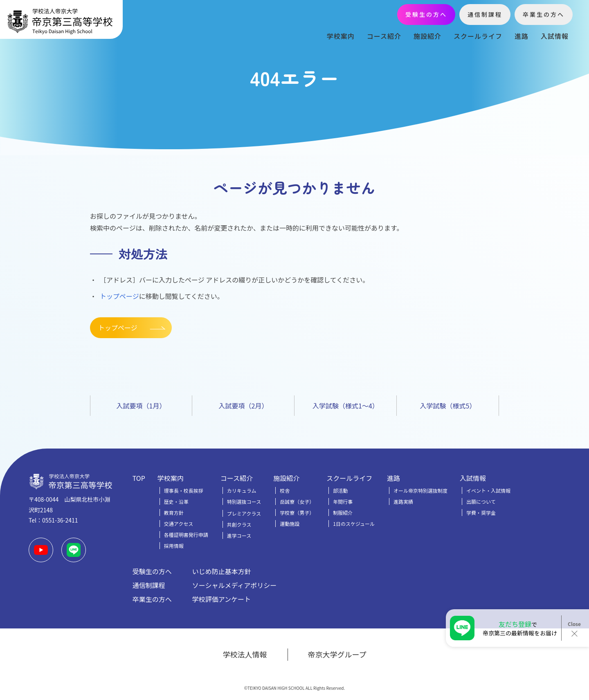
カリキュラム (242, 490)
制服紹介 (343, 513)
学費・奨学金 (481, 513)
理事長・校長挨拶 (184, 490)
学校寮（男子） (297, 513)
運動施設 (290, 524)
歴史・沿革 (176, 501)
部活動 (340, 490)
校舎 (285, 490)
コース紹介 (384, 36)
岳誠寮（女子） (297, 501)
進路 (522, 36)
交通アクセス (179, 524)
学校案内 (341, 36)
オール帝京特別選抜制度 (420, 490)
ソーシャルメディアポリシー (235, 585)
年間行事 (343, 501)
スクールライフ (478, 36)
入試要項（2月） (244, 406)
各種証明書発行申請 (186, 535)
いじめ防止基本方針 (222, 571)
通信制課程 (485, 14)
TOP (139, 478)
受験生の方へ (426, 14)
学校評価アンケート (221, 599)
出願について (481, 501)
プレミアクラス (244, 513)
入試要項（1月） (141, 406)
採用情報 (174, 546)
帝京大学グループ (337, 654)
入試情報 (555, 36)
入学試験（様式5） (448, 406)
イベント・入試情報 (488, 490)
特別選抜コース (244, 501)
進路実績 (403, 501)
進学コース (239, 535)
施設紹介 (427, 36)
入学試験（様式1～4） (346, 406)
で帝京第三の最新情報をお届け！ (520, 628)
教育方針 (174, 513)
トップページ (119, 296)
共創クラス (239, 524)
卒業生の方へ (544, 14)
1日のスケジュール (354, 524)
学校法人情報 (245, 654)
